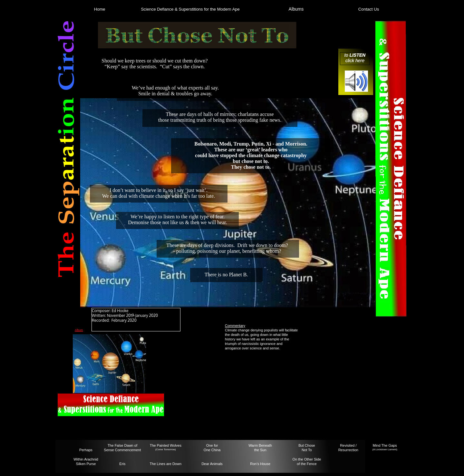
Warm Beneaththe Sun (260, 448)
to (347, 55)
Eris (122, 464)
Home (100, 9)
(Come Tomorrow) (166, 449)
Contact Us (369, 9)
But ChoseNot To (307, 448)
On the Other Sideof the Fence (307, 462)
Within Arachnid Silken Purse (86, 462)
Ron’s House (260, 464)
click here (355, 61)
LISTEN (357, 55)
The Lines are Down (166, 464)
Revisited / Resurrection (348, 448)
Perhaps (86, 450)
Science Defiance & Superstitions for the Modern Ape (190, 9)
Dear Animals (212, 464)
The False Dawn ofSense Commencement (122, 448)
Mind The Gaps (385, 445)
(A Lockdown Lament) (385, 449)
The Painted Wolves (166, 445)
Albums (296, 9)
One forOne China (212, 448)
